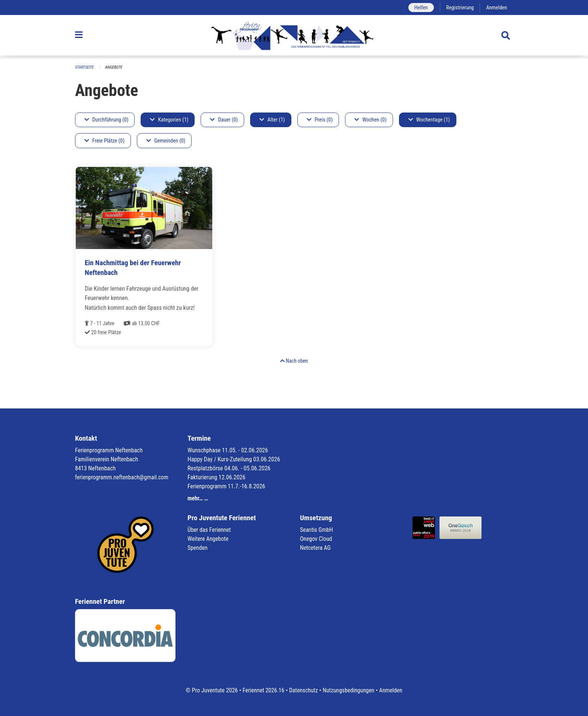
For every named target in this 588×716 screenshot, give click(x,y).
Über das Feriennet (210, 530)
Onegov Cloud (316, 539)
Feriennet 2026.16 (262, 690)
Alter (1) (272, 120)
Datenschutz (303, 690)
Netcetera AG (316, 548)
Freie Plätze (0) (104, 141)
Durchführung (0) (106, 120)
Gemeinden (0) (166, 141)
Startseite (85, 67)
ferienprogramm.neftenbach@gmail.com (123, 477)
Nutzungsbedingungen (349, 690)
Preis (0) (320, 120)
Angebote (115, 67)
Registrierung (459, 7)
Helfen (419, 7)
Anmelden (496, 7)
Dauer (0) (224, 120)
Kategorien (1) (169, 120)
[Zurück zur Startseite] (294, 37)
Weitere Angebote (208, 539)
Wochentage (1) (429, 120)
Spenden (198, 548)
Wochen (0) (370, 120)
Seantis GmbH (317, 530)
